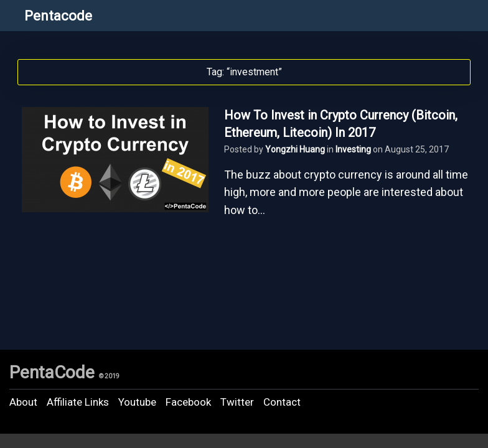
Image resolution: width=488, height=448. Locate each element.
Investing (353, 149)
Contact (282, 402)
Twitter (237, 402)
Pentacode (58, 16)
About (23, 402)
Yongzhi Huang (295, 149)
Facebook (188, 402)
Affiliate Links (78, 402)
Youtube (137, 402)
